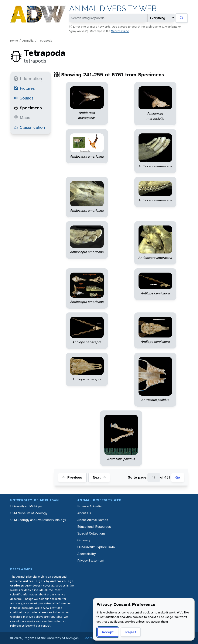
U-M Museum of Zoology (29, 513)
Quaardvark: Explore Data (96, 547)
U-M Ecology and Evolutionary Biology (38, 520)
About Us (84, 513)
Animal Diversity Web (113, 8)
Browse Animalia (89, 506)
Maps (22, 118)
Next (99, 477)
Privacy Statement (91, 561)
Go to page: (138, 477)
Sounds (24, 98)
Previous (72, 477)
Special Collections (91, 533)
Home (14, 41)
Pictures (24, 88)
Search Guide (120, 31)
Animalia (28, 41)
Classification (29, 127)
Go (178, 477)
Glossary (84, 540)
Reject (131, 632)
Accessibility (86, 554)
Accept (108, 632)
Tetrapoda (45, 41)
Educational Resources (94, 527)
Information (28, 78)
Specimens (28, 108)
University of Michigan (26, 506)
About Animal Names (93, 520)
